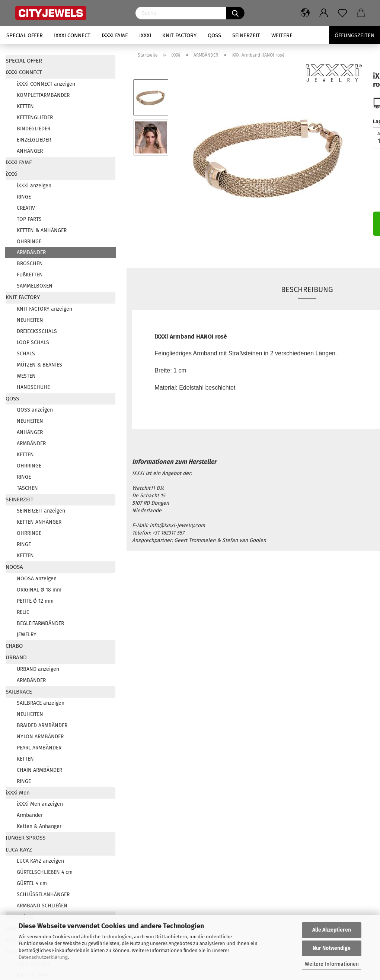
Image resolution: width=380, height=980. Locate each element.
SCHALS (26, 354)
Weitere (282, 35)
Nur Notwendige (332, 948)
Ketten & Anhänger (39, 826)
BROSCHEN (30, 264)
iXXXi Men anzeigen (40, 804)
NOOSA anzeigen (37, 579)
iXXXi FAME (115, 35)
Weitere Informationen (332, 964)
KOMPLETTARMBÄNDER (43, 95)
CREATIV (26, 208)
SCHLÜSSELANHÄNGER (43, 895)
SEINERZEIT (246, 35)
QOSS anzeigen (35, 410)
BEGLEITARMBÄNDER (40, 623)
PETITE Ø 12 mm (35, 601)
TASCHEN (27, 488)
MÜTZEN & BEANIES (39, 365)
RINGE (24, 197)
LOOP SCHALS (33, 342)
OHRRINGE (29, 242)
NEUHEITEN (30, 320)
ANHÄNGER (30, 151)
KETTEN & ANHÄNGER (42, 230)
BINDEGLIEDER (33, 129)
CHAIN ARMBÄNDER (39, 770)
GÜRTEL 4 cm (32, 883)
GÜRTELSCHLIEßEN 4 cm (45, 872)
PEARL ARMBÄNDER (39, 748)
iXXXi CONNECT (72, 35)
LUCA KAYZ (19, 850)
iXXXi (145, 35)
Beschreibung (307, 289)
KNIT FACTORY (179, 35)
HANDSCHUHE (33, 387)
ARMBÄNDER (31, 252)
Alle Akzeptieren (332, 930)
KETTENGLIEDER (35, 118)
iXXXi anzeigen (34, 186)
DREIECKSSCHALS (37, 331)
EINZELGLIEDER (34, 140)
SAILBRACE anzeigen (41, 703)
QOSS (214, 35)
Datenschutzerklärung (43, 957)
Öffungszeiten (355, 35)
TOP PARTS (29, 219)
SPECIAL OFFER (25, 35)
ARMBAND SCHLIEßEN (42, 906)
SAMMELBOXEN (35, 286)
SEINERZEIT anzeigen (41, 511)
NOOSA (14, 567)
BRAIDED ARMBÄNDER (42, 725)
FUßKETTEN (30, 275)
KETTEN (25, 106)
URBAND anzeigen (38, 669)
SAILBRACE (19, 692)
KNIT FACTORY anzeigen (44, 309)
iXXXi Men (18, 793)
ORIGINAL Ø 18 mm (39, 590)
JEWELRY (27, 635)
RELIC (23, 612)
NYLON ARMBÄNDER (40, 737)
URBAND (16, 657)
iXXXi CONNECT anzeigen (46, 84)
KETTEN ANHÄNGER (39, 522)
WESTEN (26, 376)
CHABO (14, 646)
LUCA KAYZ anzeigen (40, 861)
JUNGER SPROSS (25, 838)
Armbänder (30, 815)
